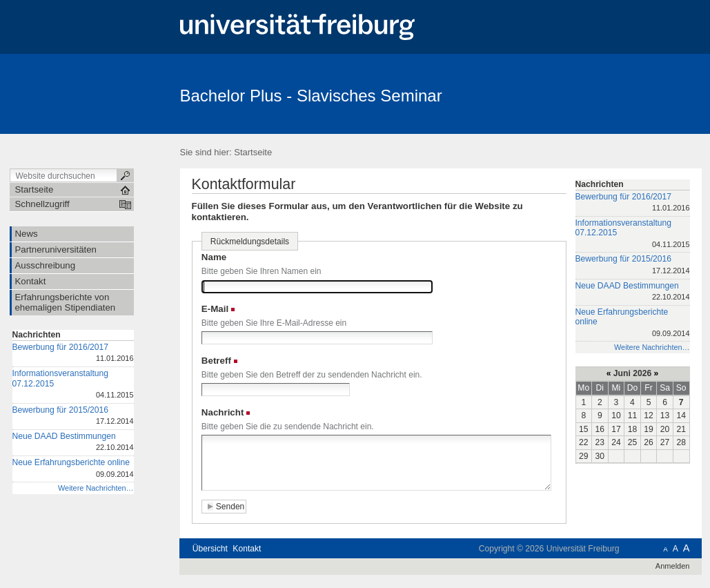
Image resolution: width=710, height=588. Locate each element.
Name (214, 257)
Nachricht (223, 412)
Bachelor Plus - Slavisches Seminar (311, 96)
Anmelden (673, 566)
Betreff (216, 361)
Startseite (253, 152)
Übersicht (210, 549)
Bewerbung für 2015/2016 (73, 416)
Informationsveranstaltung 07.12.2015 (73, 385)
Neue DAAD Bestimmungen (73, 443)
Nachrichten (37, 335)
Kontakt (247, 549)
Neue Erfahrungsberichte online (73, 469)
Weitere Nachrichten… (96, 488)
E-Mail (215, 309)
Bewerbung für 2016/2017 (73, 354)
